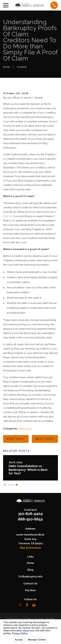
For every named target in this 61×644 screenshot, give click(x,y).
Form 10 (8, 216)
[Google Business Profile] (34, 605)
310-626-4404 (30, 514)
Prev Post (16, 439)
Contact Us (30, 584)
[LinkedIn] (41, 605)
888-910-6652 (30, 519)
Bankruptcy (25, 429)
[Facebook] (27, 605)
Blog (30, 570)
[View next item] (17, 485)
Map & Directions (30, 548)
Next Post (45, 439)
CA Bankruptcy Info (30, 577)
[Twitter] (20, 605)
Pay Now (30, 590)
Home (30, 563)
